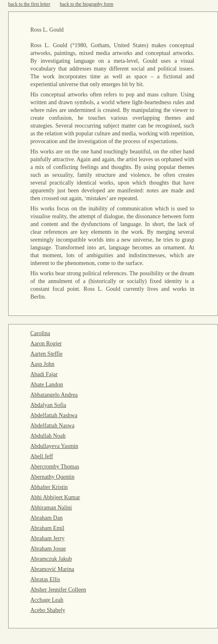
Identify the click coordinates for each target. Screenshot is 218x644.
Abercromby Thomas (55, 467)
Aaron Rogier (46, 344)
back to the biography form (87, 4)
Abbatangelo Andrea (54, 395)
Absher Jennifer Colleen (58, 590)
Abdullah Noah (48, 436)
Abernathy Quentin (52, 477)
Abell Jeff (42, 456)
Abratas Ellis (45, 579)
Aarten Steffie (47, 354)
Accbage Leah (47, 600)
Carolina (40, 333)
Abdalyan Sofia (48, 405)
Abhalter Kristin (49, 487)
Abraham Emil (47, 528)
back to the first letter (29, 4)
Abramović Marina (52, 569)
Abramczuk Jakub (51, 559)
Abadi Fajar (44, 374)
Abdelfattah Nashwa (54, 415)
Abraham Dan (47, 518)
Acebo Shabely (48, 610)
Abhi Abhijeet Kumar (55, 497)
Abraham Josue (48, 549)
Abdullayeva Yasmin (54, 446)
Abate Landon (47, 385)
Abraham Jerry (48, 538)
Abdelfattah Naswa (52, 426)
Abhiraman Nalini (51, 508)
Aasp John (42, 364)
